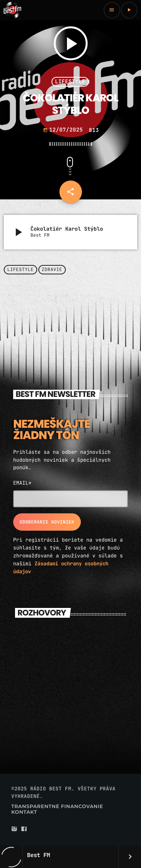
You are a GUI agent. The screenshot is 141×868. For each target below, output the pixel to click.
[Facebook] (24, 829)
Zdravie (52, 270)
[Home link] (12, 10)
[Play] (129, 10)
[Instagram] (14, 829)
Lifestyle (70, 82)
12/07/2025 (65, 130)
